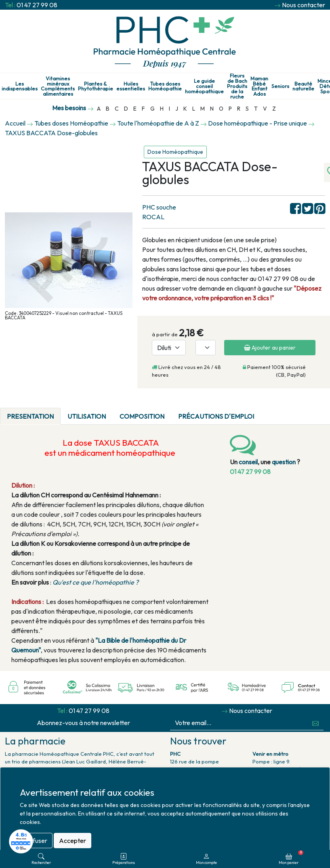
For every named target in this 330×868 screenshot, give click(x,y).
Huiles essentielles (131, 86)
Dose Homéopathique (175, 152)
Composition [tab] (142, 416)
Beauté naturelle (303, 86)
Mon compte (206, 859)
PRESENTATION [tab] (30, 416)
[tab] (268, 411)
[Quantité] (206, 348)
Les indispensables (20, 86)
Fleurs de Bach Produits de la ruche (237, 86)
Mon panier (291, 858)
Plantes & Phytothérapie (96, 86)
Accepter (73, 841)
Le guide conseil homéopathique (204, 86)
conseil (248, 462)
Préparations (124, 859)
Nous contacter (304, 5)
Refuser (36, 841)
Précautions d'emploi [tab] (216, 416)
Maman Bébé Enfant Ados (259, 86)
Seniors (280, 86)
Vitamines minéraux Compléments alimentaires (58, 86)
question (284, 462)
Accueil (15, 123)
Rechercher (41, 859)
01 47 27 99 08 (37, 5)
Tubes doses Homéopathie (165, 86)
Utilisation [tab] (87, 416)
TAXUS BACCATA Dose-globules (51, 133)
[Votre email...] (239, 723)
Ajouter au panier (270, 348)
